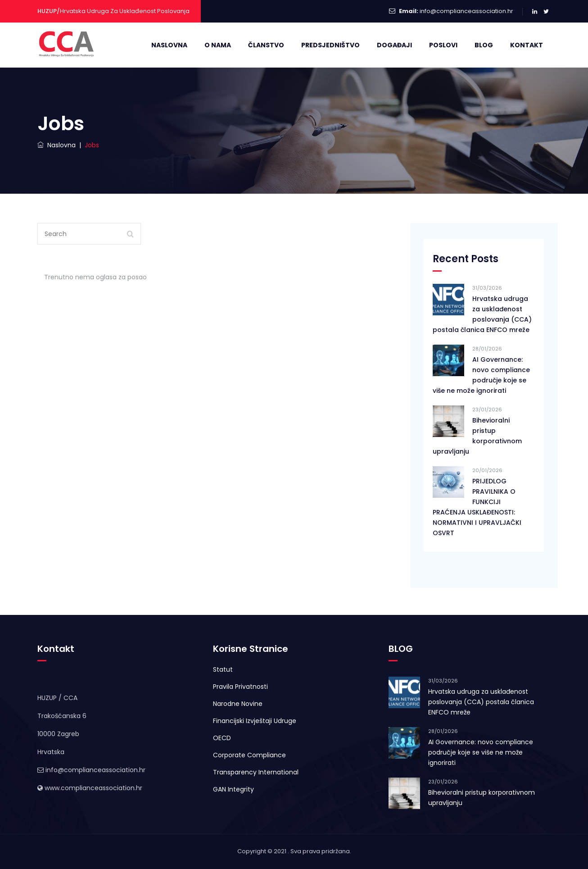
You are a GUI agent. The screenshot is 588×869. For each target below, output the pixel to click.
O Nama (218, 45)
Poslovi (443, 45)
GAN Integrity (233, 789)
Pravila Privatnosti (240, 687)
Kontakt (527, 45)
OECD (222, 738)
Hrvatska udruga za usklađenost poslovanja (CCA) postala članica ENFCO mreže (482, 314)
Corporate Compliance (249, 755)
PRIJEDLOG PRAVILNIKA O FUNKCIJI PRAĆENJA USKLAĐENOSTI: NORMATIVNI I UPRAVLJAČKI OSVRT (477, 507)
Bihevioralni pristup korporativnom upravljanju (477, 436)
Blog (484, 45)
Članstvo (266, 45)
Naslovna (169, 45)
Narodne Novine (238, 704)
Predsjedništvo (330, 45)
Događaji (394, 45)
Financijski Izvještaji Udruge (255, 721)
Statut (223, 669)
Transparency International (256, 772)
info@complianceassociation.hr (466, 11)
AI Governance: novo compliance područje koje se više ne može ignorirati (481, 375)
